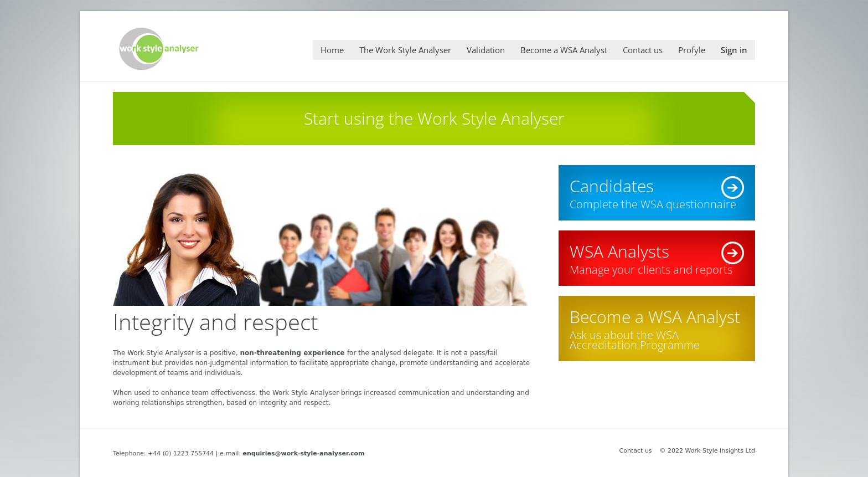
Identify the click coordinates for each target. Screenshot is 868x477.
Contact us (636, 451)
